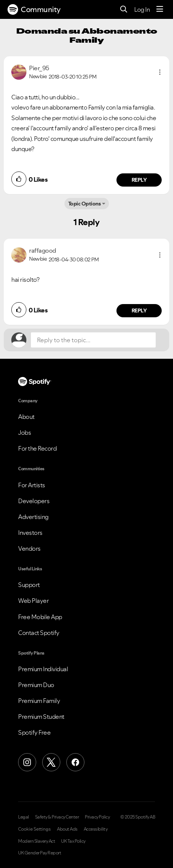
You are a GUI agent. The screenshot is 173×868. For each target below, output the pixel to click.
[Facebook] (75, 762)
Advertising (33, 517)
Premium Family (39, 701)
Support (29, 585)
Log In (142, 9)
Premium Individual (43, 669)
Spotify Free (34, 732)
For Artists (32, 485)
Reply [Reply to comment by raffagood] (139, 310)
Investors (30, 533)
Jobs (24, 432)
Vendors (29, 548)
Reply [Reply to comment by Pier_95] (139, 180)
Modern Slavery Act (37, 841)
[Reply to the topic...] (93, 340)
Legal (24, 817)
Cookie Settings (34, 829)
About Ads (67, 829)
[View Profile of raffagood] (43, 250)
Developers (34, 501)
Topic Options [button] (85, 204)
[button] (160, 72)
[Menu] (160, 9)
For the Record (37, 448)
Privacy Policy (97, 817)
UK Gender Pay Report (40, 853)
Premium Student (41, 717)
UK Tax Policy (73, 841)
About (26, 417)
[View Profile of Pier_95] (39, 68)
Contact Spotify (39, 633)
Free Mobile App (40, 617)
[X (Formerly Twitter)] (51, 762)
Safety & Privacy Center (57, 817)
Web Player (33, 601)
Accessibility (96, 829)
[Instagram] (27, 762)
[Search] (124, 10)
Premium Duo (36, 685)
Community (34, 9)
